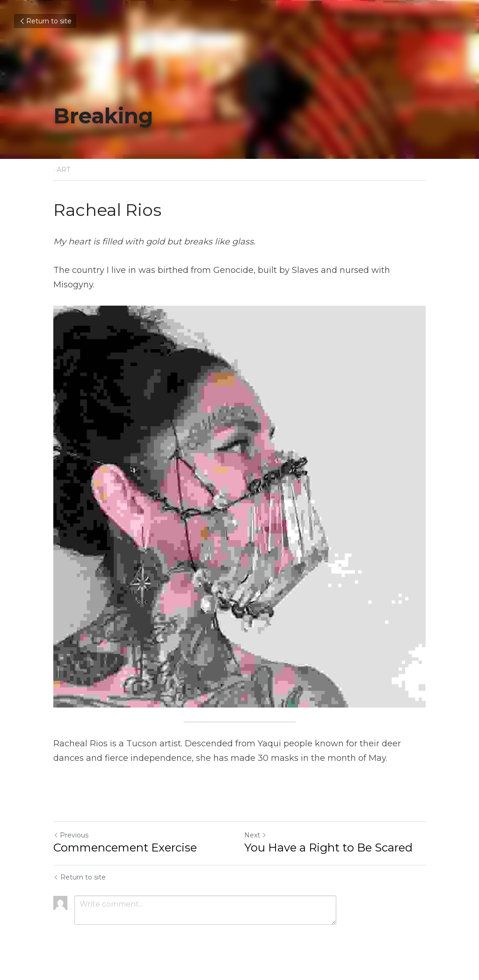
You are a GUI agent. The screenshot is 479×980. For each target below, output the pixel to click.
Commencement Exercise (125, 848)
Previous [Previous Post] (71, 835)
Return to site (45, 21)
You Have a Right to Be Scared (328, 848)
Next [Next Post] (255, 835)
